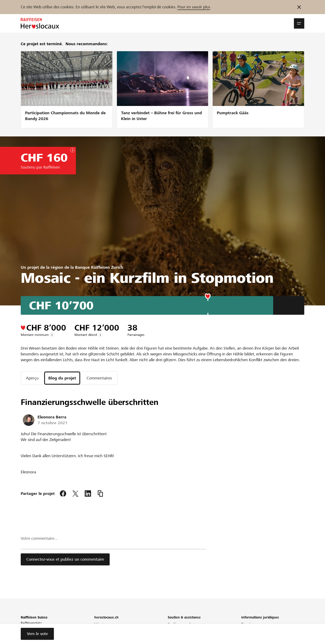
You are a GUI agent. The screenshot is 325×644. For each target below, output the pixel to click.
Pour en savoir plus (194, 7)
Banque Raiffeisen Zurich (99, 267)
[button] (299, 23)
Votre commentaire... (39, 538)
